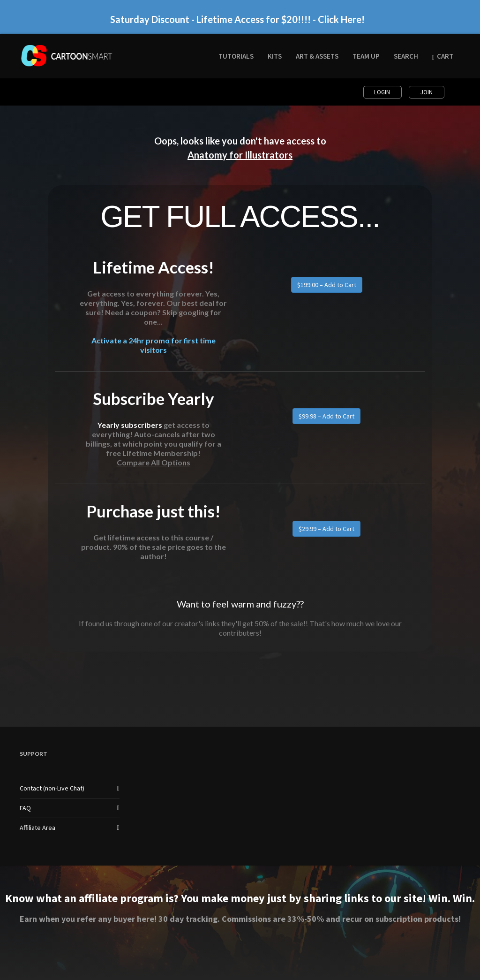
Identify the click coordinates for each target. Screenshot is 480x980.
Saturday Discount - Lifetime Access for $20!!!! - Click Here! (237, 19)
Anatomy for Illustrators (240, 155)
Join (427, 92)
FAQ (25, 808)
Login (383, 92)
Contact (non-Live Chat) (52, 788)
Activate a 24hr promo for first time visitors (154, 345)
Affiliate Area (37, 828)
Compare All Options (154, 462)
